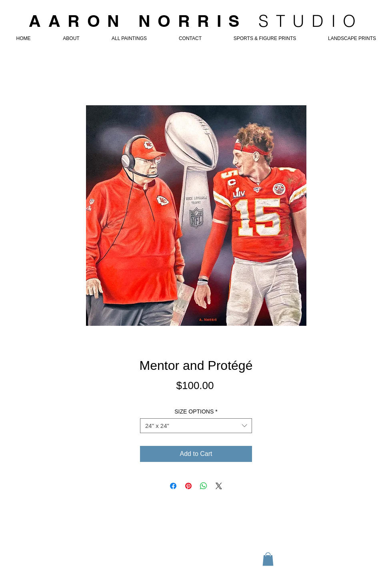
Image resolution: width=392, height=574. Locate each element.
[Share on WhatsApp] (204, 486)
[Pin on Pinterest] (188, 486)
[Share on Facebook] (173, 486)
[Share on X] (219, 486)
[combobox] (196, 426)
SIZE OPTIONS (196, 411)
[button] (268, 559)
